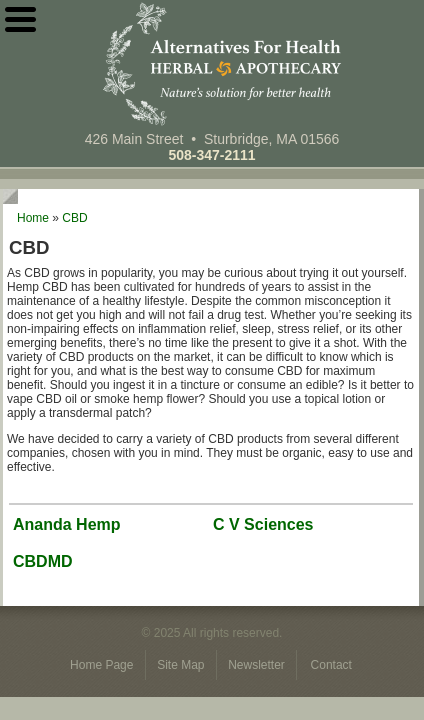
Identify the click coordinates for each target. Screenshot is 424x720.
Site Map (182, 665)
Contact (331, 665)
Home (33, 218)
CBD (74, 218)
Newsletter (258, 665)
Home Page (103, 665)
